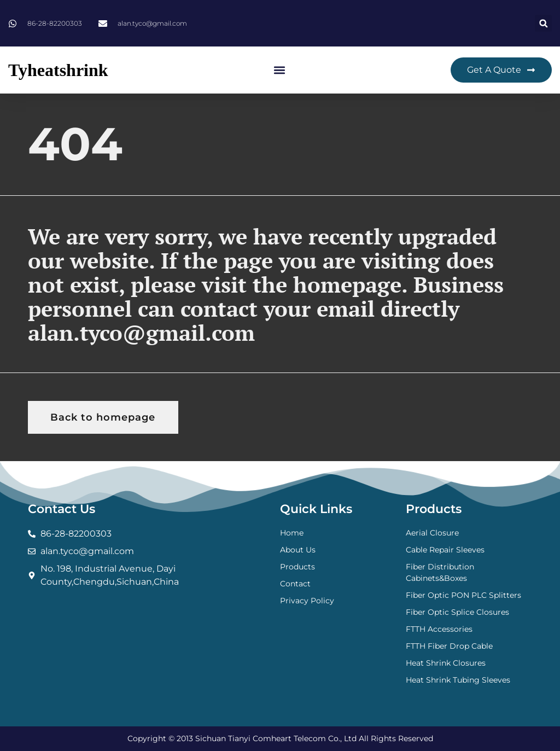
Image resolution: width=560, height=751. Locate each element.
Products (297, 567)
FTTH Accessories (439, 629)
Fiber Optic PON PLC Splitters (463, 595)
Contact (295, 584)
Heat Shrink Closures (446, 663)
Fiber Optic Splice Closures (457, 612)
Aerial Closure (432, 533)
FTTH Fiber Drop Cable (449, 646)
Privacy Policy (307, 601)
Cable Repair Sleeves (445, 550)
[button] (543, 23)
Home (292, 533)
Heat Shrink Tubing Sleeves (458, 680)
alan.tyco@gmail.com (141, 332)
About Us (298, 550)
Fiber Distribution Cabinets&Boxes (440, 572)
